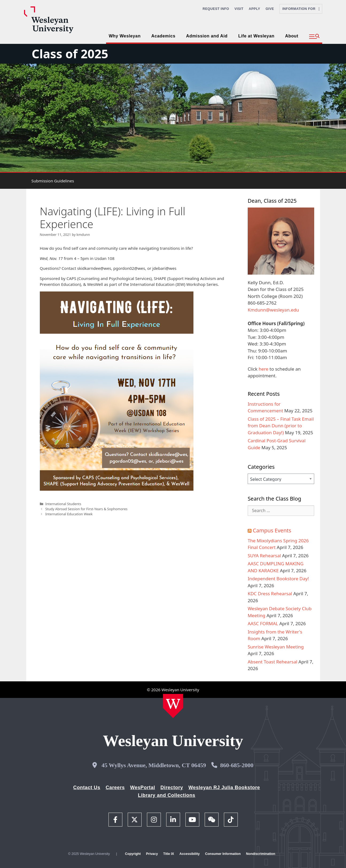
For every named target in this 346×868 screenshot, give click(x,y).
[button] (314, 37)
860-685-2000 (237, 765)
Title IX (169, 854)
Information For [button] (301, 9)
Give (270, 9)
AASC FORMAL (263, 623)
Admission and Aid (207, 36)
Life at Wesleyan (256, 36)
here (263, 369)
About (292, 36)
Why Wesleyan (125, 36)
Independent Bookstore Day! (278, 579)
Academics (163, 36)
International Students (63, 504)
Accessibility (189, 854)
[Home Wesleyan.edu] (173, 706)
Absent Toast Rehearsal (273, 662)
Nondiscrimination (261, 854)
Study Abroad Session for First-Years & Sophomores (86, 509)
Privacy (152, 854)
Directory (172, 788)
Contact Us (87, 788)
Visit (239, 9)
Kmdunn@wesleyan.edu (273, 310)
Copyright (133, 854)
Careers (115, 788)
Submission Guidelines (53, 181)
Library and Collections (167, 795)
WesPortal (143, 788)
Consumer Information (223, 854)
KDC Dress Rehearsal (270, 594)
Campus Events (272, 530)
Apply (254, 9)
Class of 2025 (70, 54)
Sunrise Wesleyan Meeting (276, 647)
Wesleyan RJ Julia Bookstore (224, 788)
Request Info (216, 9)
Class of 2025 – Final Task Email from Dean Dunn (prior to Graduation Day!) (281, 426)
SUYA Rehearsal (264, 556)
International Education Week (69, 514)
